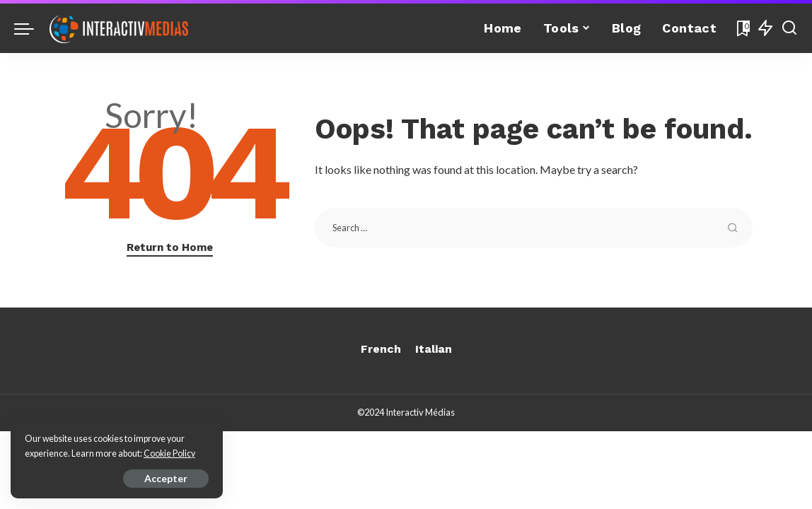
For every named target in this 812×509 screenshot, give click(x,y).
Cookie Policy (169, 454)
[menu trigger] (31, 28)
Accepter (166, 478)
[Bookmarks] (742, 28)
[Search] (789, 28)
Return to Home (170, 247)
